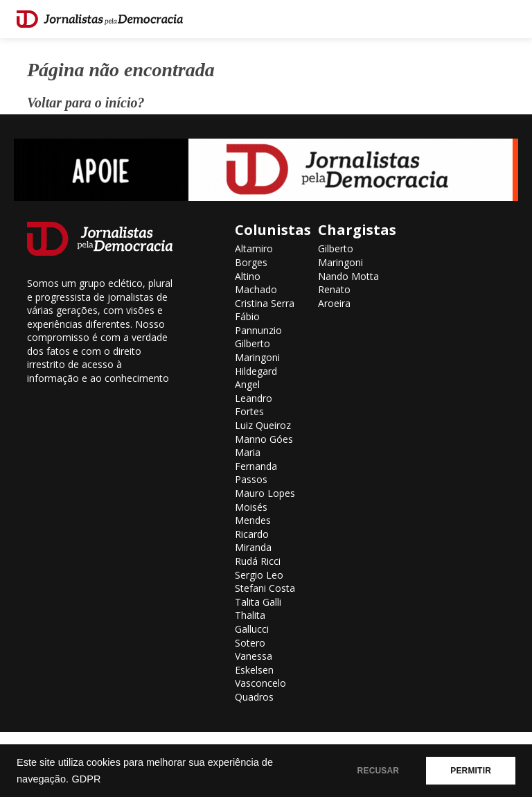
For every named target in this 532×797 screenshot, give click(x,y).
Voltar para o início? (86, 103)
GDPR (86, 779)
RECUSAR (379, 771)
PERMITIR (471, 771)
